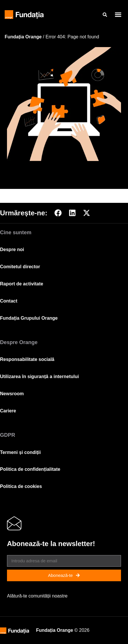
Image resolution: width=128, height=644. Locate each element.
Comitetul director (20, 267)
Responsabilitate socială (27, 359)
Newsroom (12, 394)
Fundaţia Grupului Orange (29, 318)
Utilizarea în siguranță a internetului (39, 376)
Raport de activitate (22, 284)
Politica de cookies (21, 486)
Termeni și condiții (20, 452)
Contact (9, 301)
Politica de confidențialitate (30, 469)
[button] (118, 15)
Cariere (8, 411)
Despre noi (12, 249)
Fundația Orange (23, 37)
